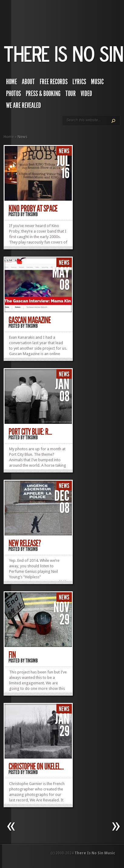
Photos (13, 94)
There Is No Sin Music (95, 853)
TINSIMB (32, 214)
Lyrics (79, 82)
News (64, 151)
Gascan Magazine (30, 320)
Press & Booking (43, 94)
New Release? (25, 543)
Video (86, 94)
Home (12, 82)
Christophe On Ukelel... (36, 766)
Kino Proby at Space (33, 209)
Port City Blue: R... (30, 432)
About (28, 82)
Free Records (54, 82)
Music (97, 82)
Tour (71, 94)
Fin (12, 655)
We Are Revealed (23, 105)
